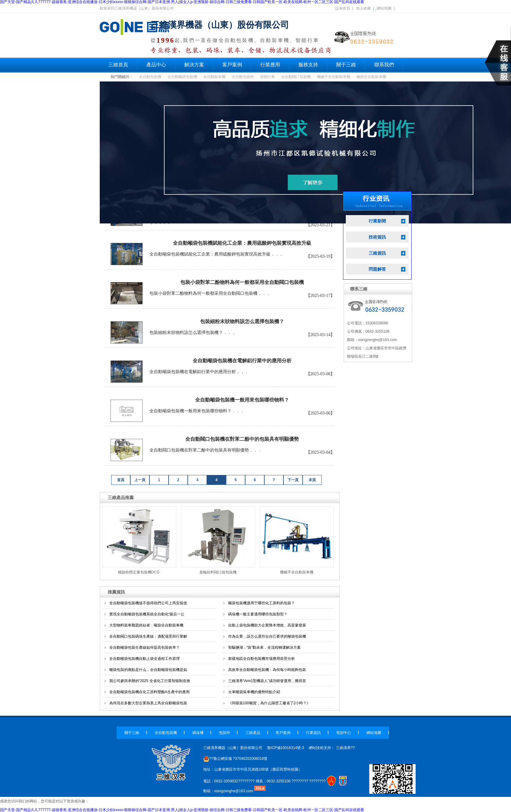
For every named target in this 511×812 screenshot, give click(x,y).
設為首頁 (343, 8)
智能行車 (267, 77)
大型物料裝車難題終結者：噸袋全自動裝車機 (146, 625)
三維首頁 (118, 65)
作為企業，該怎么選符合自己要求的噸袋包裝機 (267, 636)
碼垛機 (198, 733)
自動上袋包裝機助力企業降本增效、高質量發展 (267, 625)
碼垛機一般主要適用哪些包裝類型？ (258, 614)
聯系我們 (384, 65)
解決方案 (194, 65)
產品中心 (156, 65)
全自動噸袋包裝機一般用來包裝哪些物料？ (242, 400)
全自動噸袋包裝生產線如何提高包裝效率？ (145, 648)
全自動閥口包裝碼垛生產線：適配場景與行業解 (148, 636)
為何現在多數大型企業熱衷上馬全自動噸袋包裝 (148, 703)
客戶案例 (232, 65)
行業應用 (270, 65)
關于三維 (346, 65)
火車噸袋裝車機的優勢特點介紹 (254, 692)
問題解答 (377, 269)
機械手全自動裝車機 (333, 77)
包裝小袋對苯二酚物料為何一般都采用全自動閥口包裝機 (242, 282)
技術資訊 (377, 237)
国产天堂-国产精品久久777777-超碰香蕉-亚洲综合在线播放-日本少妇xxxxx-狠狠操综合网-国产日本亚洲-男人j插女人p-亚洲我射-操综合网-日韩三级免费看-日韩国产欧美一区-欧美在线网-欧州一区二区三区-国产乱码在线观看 (182, 810)
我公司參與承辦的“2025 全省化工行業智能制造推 (150, 681)
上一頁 (140, 480)
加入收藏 (363, 8)
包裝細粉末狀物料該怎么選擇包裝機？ (242, 321)
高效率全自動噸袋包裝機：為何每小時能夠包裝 (267, 670)
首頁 (121, 480)
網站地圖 (384, 8)
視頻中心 (344, 733)
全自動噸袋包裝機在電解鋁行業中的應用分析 (242, 361)
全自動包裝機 (150, 77)
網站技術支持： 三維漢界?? (332, 748)
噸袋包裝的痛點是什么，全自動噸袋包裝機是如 (148, 670)
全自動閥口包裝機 (296, 77)
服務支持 (308, 65)
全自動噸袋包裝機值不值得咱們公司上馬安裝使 (148, 603)
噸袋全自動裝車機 (371, 77)
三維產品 (253, 733)
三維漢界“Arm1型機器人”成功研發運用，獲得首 (267, 681)
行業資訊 (313, 733)
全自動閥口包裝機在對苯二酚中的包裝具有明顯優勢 (242, 439)
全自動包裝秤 (243, 77)
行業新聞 (377, 221)
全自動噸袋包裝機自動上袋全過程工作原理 (145, 659)
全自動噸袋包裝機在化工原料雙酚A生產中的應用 (149, 692)
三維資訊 (377, 253)
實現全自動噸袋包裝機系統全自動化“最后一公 (147, 614)
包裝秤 (224, 733)
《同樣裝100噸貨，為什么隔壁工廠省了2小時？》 (269, 703)
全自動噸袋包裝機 (182, 77)
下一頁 (293, 480)
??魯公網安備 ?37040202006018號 (235, 759)
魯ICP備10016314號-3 (286, 748)
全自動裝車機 (214, 77)
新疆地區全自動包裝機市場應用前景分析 (262, 659)
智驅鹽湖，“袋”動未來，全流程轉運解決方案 (265, 648)
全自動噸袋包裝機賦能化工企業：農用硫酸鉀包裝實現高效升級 (242, 243)
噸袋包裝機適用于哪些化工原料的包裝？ (262, 603)
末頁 (312, 480)
